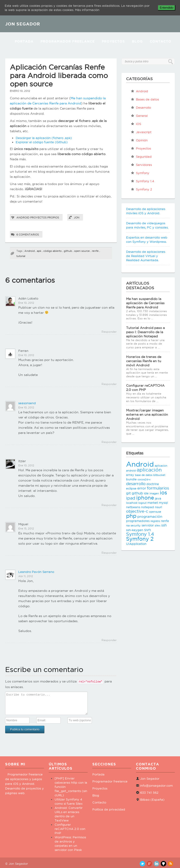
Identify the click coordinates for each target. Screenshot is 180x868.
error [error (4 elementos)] (142, 488)
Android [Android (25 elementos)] (140, 464)
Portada (24, 41)
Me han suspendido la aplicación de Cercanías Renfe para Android (145, 303)
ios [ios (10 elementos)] (163, 493)
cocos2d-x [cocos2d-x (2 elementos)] (144, 479)
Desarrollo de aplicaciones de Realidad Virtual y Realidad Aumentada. (146, 256)
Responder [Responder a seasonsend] (109, 442)
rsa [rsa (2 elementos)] (128, 525)
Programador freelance (110, 781)
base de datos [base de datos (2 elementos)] (144, 475)
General (139, 116)
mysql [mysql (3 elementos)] (163, 503)
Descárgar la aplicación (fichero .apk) (44, 138)
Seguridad (141, 157)
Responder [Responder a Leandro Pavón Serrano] (109, 640)
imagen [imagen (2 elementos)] (154, 493)
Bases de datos (145, 99)
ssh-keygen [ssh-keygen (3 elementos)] (135, 530)
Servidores (141, 165)
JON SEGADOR (23, 24)
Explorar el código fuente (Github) (42, 142)
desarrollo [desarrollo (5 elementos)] (136, 484)
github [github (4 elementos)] (137, 493)
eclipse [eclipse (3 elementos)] (131, 488)
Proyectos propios (45, 218)
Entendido (167, 8)
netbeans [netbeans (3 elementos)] (133, 507)
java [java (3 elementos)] (158, 498)
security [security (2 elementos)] (136, 525)
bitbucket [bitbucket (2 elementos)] (159, 475)
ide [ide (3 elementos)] (146, 493)
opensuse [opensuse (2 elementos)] (155, 512)
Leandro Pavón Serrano (36, 572)
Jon (77, 218)
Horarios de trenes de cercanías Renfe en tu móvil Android (144, 361)
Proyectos (113, 41)
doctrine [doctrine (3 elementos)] (153, 484)
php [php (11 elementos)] (131, 516)
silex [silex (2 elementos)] (157, 525)
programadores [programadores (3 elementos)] (138, 521)
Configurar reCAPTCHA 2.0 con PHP (70, 829)
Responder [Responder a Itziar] (109, 505)
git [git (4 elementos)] (128, 493)
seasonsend (27, 403)
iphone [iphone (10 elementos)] (145, 498)
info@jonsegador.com (156, 786)
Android (23, 218)
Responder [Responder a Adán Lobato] (109, 332)
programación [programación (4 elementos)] (150, 516)
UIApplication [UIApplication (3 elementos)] (136, 544)
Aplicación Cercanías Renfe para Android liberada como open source (59, 76)
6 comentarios (28, 235)
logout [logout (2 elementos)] (142, 503)
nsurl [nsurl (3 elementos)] (158, 507)
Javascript (141, 132)
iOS (136, 124)
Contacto (161, 41)
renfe (95, 251)
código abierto (52, 251)
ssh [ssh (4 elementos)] (164, 525)
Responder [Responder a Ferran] (109, 384)
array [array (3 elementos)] (130, 475)
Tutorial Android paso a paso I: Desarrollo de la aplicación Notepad (145, 332)
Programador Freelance (68, 41)
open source (82, 251)
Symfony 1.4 (142, 181)
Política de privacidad (109, 809)
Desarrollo (141, 107)
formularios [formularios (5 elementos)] (158, 488)
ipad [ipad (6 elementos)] (131, 498)
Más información (87, 10)
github (68, 251)
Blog (137, 41)
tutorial (21, 256)
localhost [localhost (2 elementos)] (132, 503)
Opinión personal (139, 141)
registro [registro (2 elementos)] (155, 521)
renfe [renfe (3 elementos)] (165, 521)
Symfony (140, 173)
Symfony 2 (141, 189)
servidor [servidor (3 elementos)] (148, 525)
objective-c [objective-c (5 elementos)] (137, 511)
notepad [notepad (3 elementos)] (148, 507)
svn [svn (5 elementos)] (147, 530)
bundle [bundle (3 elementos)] (131, 479)
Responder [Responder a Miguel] (109, 553)
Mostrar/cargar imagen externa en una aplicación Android (147, 414)
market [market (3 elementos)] (153, 503)
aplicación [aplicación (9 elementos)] (149, 470)
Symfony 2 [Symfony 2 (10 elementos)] (140, 539)
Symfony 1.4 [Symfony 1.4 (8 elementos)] (140, 534)
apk (39, 251)
